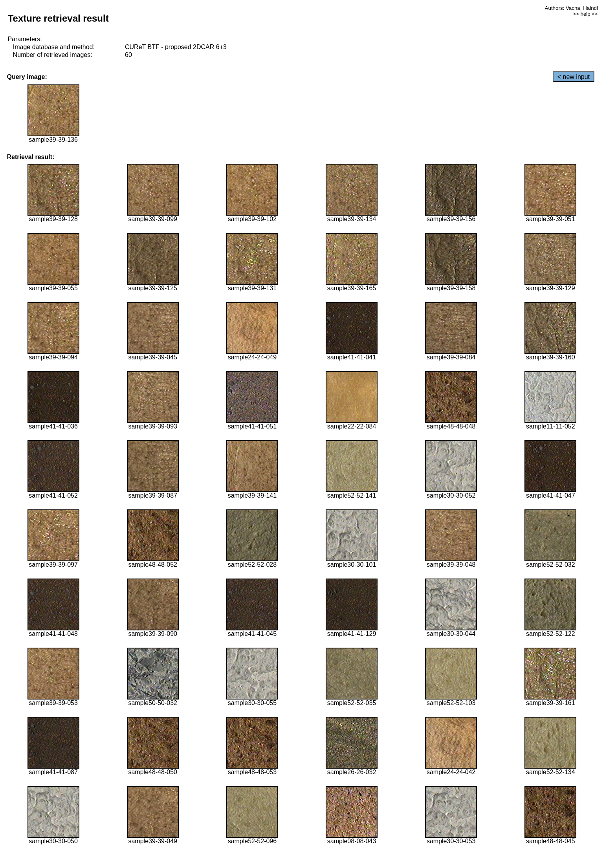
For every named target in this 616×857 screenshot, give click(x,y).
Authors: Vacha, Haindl (571, 8)
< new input (574, 77)
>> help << (585, 14)
